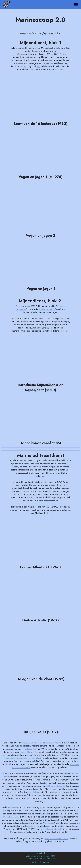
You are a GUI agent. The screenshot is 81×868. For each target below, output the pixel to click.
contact (35, 865)
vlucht (35, 749)
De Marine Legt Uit (48, 309)
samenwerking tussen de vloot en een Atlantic (24, 758)
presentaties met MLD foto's (56, 841)
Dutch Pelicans (42, 792)
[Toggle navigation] (76, 4)
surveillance (27, 749)
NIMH (60, 70)
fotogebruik (40, 856)
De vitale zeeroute (11, 817)
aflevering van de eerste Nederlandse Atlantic (42, 743)
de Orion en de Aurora (60, 786)
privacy (46, 865)
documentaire (13, 807)
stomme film (25, 752)
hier (39, 66)
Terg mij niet (51, 823)
